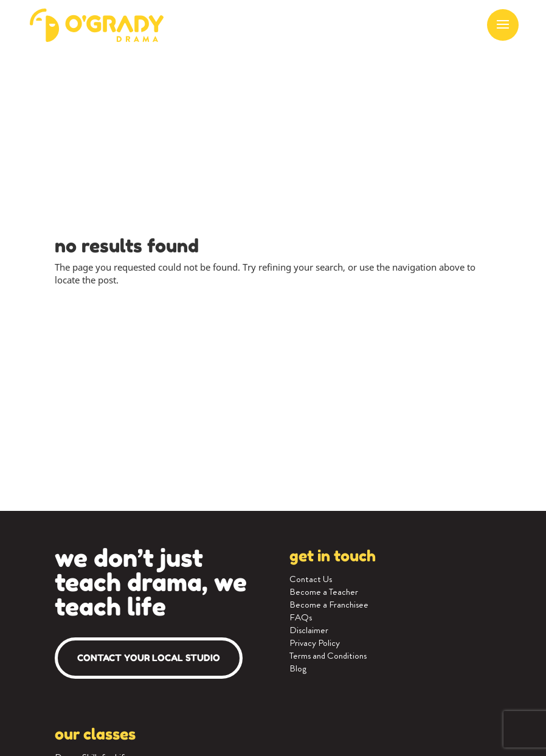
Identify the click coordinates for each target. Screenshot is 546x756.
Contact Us (311, 579)
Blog (298, 668)
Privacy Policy (315, 643)
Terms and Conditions (328, 656)
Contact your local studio (149, 658)
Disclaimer (309, 630)
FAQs (301, 617)
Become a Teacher (324, 592)
